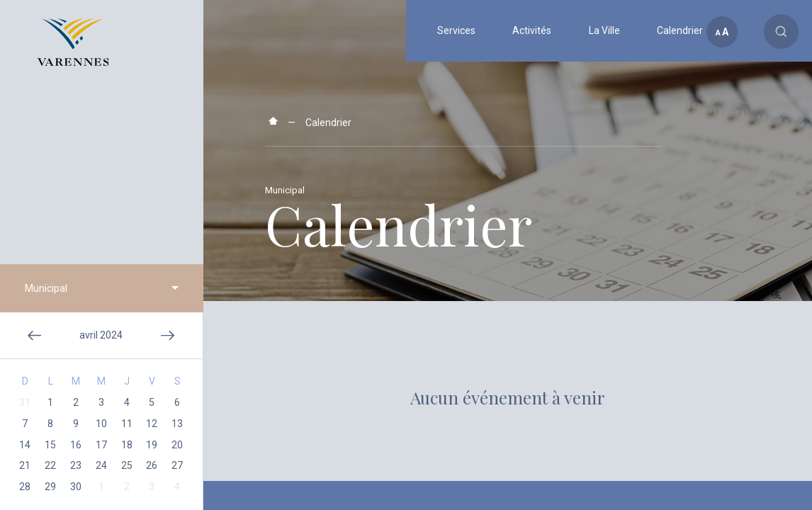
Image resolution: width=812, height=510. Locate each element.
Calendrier (328, 123)
